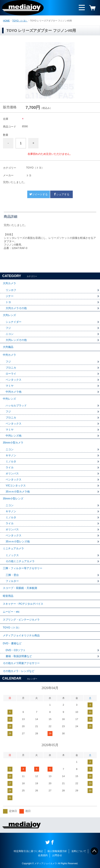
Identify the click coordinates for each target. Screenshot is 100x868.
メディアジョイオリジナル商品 (21, 635)
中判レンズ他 (14, 436)
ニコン (10, 334)
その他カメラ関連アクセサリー (21, 663)
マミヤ (10, 386)
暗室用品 (8, 596)
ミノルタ (11, 461)
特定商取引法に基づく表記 (28, 851)
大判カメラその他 (16, 308)
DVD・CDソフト (16, 650)
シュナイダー (14, 322)
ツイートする (39, 194)
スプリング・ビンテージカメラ (21, 620)
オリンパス (12, 473)
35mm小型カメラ (13, 443)
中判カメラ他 (14, 392)
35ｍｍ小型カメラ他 (18, 492)
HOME (6, 21)
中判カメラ (9, 355)
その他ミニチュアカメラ (20, 561)
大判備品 (8, 347)
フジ (8, 328)
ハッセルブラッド (16, 405)
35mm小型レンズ (13, 499)
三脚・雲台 (12, 575)
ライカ (10, 467)
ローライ (11, 374)
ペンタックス (14, 380)
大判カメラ (9, 283)
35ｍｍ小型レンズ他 (18, 541)
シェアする (61, 194)
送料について (79, 851)
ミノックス (12, 555)
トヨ (8, 302)
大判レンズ (9, 315)
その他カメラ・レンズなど (19, 671)
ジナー (10, 296)
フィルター (12, 581)
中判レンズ (9, 399)
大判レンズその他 (16, 340)
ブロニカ (11, 368)
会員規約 (43, 855)
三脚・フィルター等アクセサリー (23, 568)
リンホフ (11, 290)
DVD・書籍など (12, 643)
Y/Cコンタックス (16, 486)
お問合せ (57, 855)
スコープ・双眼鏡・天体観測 (20, 588)
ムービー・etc (11, 612)
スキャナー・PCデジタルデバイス (23, 604)
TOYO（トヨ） (20, 21)
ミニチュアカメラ (13, 548)
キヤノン (11, 455)
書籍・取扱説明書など (19, 656)
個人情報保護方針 (57, 851)
